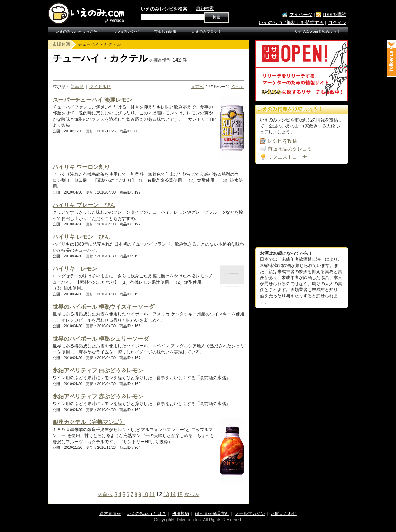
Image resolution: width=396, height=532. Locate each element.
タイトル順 (100, 87)
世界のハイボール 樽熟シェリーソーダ (101, 339)
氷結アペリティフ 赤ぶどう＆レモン (98, 397)
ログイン (337, 22)
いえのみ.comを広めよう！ (318, 32)
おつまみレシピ (126, 32)
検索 (217, 17)
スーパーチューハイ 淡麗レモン (92, 100)
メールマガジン (250, 513)
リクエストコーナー (290, 157)
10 (145, 494)
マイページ (301, 14)
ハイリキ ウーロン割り (81, 167)
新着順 (77, 87)
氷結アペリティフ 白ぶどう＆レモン (98, 371)
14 (173, 494)
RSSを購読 (335, 14)
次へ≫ (238, 87)
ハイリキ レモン (75, 269)
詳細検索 (205, 8)
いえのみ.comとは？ (146, 513)
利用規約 (180, 513)
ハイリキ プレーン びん (84, 205)
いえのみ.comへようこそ (76, 32)
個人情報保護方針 (212, 513)
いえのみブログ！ (207, 32)
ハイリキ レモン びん (81, 237)
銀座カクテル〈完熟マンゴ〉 (89, 422)
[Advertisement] (302, 206)
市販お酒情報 (165, 32)
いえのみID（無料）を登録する (291, 22)
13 (166, 494)
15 (180, 494)
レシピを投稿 (282, 141)
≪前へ (197, 87)
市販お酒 (61, 44)
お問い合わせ (284, 513)
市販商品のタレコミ (290, 149)
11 (152, 494)
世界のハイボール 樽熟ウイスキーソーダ (103, 307)
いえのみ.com (87, 13)
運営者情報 (110, 513)
